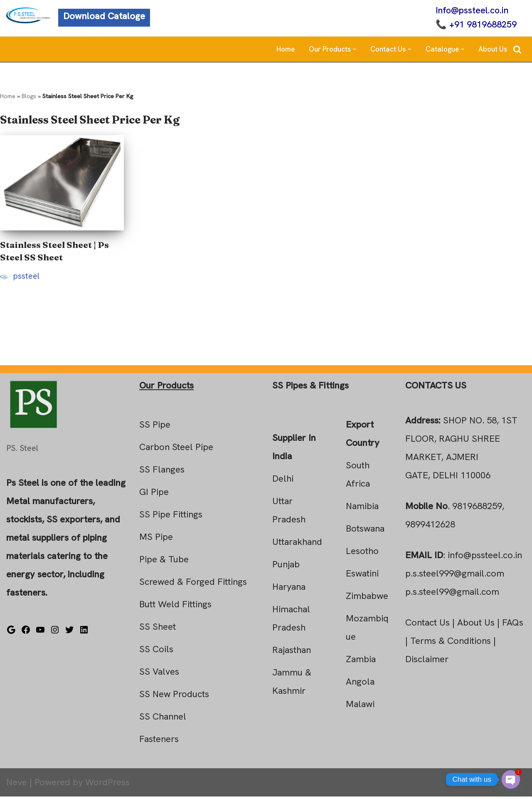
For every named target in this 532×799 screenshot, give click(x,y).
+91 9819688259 (482, 25)
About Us (493, 50)
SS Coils (156, 652)
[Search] (517, 50)
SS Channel (163, 719)
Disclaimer (427, 662)
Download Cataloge (104, 16)
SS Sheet (158, 629)
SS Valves (159, 674)
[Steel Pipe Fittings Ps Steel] (28, 16)
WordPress (107, 785)
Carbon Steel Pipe (176, 449)
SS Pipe (155, 427)
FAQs (513, 625)
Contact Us (427, 625)
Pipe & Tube (164, 562)
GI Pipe (154, 494)
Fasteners (159, 741)
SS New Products (174, 696)
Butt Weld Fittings (175, 607)
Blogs (29, 97)
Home (286, 50)
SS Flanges (162, 472)
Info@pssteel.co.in (471, 11)
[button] (355, 50)
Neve (17, 785)
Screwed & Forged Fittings (193, 584)
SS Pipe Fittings (171, 517)
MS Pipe (156, 539)
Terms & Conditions (451, 643)
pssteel (26, 278)
